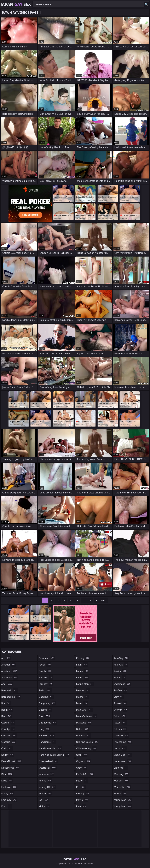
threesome (123, 742)
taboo (120, 716)
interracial (48, 768)
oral (82, 755)
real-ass (121, 665)
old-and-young (87, 742)
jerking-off (48, 787)
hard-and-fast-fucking (54, 755)
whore (120, 793)
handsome (48, 742)
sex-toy (121, 690)
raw (81, 806)
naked (82, 729)
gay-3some (48, 723)
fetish (45, 690)
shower (121, 710)
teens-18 (121, 735)
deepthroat (10, 768)
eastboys (9, 787)
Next (104, 600)
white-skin (122, 787)
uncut (120, 748)
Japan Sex (16, 4)
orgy (82, 768)
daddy (8, 755)
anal (7, 684)
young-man (123, 800)
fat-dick (46, 678)
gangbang (47, 703)
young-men (123, 806)
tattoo (120, 723)
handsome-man (50, 748)
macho (83, 697)
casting (8, 723)
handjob (47, 735)
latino (82, 678)
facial (45, 665)
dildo (7, 781)
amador (8, 665)
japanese (47, 774)
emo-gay (9, 800)
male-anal (84, 710)
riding (120, 678)
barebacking (11, 697)
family (45, 671)
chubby (8, 729)
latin (82, 665)
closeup (8, 742)
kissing (83, 658)
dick (7, 774)
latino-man (85, 684)
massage (84, 723)
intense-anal (49, 761)
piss (81, 787)
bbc (6, 703)
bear (7, 716)
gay (45, 716)
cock (7, 748)
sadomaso (122, 684)
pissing (83, 793)
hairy (44, 729)
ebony (7, 793)
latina (82, 671)
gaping (46, 710)
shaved (120, 703)
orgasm (83, 761)
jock (44, 800)
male (82, 703)
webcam (121, 781)
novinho (84, 735)
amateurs (9, 678)
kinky (45, 806)
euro (7, 806)
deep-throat (11, 761)
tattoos (120, 729)
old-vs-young (86, 748)
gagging (46, 697)
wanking (121, 774)
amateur (9, 671)
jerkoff (45, 793)
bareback (10, 690)
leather (83, 690)
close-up (9, 735)
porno (82, 800)
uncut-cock (123, 755)
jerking (45, 781)
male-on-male (87, 716)
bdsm (7, 710)
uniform (121, 768)
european (47, 658)
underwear (123, 761)
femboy (46, 684)
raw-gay (121, 658)
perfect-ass (85, 774)
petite (82, 781)
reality (120, 671)
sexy (119, 697)
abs (6, 658)
